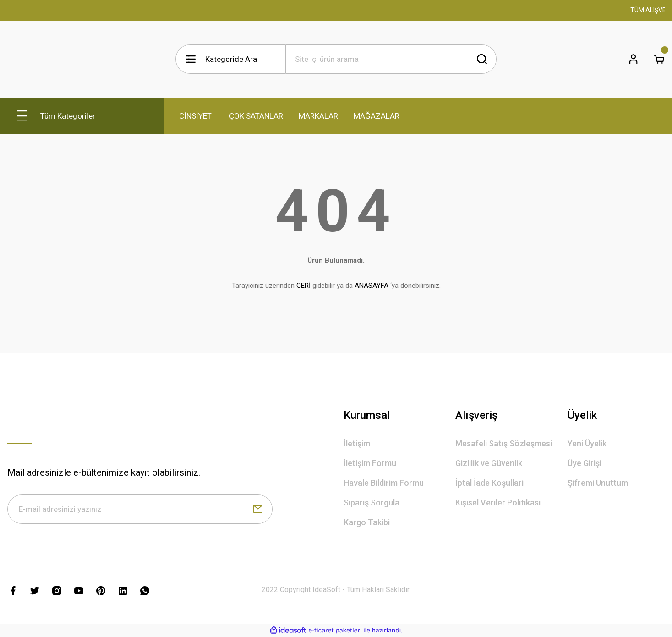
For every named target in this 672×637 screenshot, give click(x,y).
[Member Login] (634, 59)
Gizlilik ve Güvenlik (489, 463)
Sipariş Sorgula (372, 502)
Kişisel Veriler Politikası (498, 502)
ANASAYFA (372, 286)
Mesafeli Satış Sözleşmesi (504, 443)
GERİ (303, 286)
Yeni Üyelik (587, 443)
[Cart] (659, 59)
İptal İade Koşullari (489, 483)
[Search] (391, 59)
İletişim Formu (370, 463)
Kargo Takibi (367, 522)
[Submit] (258, 509)
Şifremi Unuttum (598, 483)
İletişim (357, 443)
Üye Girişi (585, 463)
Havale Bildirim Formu (384, 483)
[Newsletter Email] (140, 509)
